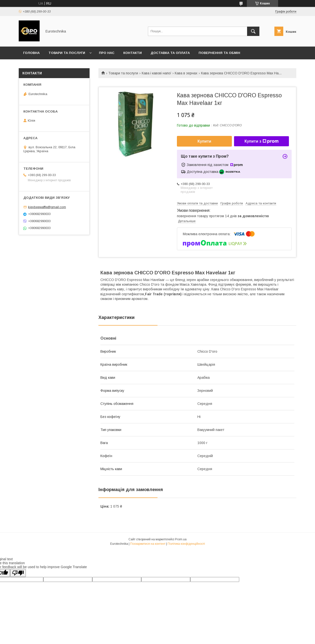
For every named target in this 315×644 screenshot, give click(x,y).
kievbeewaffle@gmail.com (47, 207)
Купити (205, 141)
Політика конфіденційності (186, 544)
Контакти (133, 53)
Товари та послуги (67, 53)
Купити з (261, 141)
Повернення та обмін (219, 53)
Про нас (107, 53)
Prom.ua (181, 539)
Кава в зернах (186, 73)
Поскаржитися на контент (148, 544)
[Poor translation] (18, 573)
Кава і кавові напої (157, 73)
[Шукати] (253, 31)
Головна (31, 53)
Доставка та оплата (170, 53)
